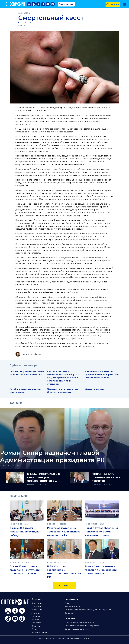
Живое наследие (39, 632)
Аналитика (97, 485)
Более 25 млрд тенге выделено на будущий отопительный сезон (25, 570)
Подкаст (113, 4)
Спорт (34, 629)
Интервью (36, 616)
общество (24, 13)
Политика (36, 606)
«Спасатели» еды (94, 389)
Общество (36, 623)
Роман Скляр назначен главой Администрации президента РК (101, 570)
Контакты (69, 613)
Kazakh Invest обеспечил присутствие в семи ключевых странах (101, 532)
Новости (31, 485)
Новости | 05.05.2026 (11, 465)
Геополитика (66, 4)
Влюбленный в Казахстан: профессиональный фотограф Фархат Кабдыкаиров (102, 374)
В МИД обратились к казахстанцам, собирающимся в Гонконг (44, 477)
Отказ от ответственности (77, 629)
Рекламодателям (72, 606)
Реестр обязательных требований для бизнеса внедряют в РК (64, 532)
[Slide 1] (56, 488)
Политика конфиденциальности (79, 622)
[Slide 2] (81, 488)
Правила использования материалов (82, 626)
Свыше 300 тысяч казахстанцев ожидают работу (25, 532)
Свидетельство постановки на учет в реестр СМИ (88, 610)
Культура (36, 626)
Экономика (37, 610)
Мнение (35, 619)
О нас (67, 603)
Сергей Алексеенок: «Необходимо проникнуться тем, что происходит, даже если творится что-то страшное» (63, 378)
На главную (65, 585)
